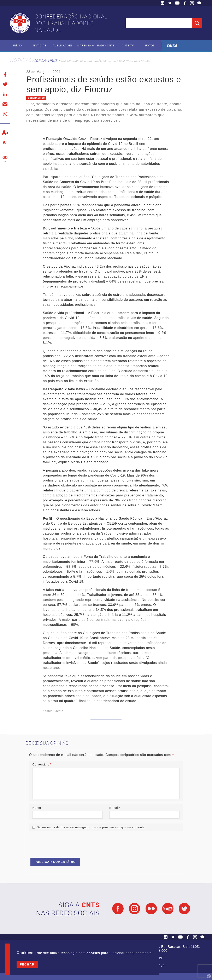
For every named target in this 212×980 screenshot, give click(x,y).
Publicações (63, 46)
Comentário (42, 764)
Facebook (185, 3)
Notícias (40, 46)
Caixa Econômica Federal (172, 46)
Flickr (163, 3)
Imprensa (84, 46)
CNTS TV (128, 46)
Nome (37, 808)
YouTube (177, 3)
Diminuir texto (5, 143)
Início (18, 46)
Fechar (27, 964)
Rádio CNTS (106, 46)
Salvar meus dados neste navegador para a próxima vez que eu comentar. (92, 827)
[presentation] (60, 843)
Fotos (150, 46)
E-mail (115, 808)
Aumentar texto (5, 133)
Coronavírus (45, 61)
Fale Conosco (199, 3)
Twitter (170, 3)
